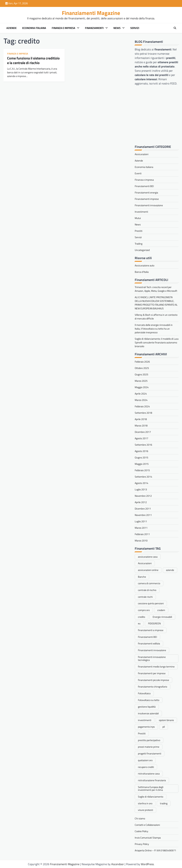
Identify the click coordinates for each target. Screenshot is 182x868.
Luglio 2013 (141, 489)
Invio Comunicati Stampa (148, 838)
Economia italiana (34, 28)
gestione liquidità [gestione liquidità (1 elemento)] (147, 707)
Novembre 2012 (143, 496)
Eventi (138, 173)
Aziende (11, 28)
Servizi (135, 28)
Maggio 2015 (142, 464)
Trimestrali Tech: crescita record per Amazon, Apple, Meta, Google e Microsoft (156, 289)
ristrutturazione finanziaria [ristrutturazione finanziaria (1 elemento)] (152, 780)
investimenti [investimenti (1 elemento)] (145, 720)
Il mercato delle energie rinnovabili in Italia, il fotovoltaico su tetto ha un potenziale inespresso (154, 329)
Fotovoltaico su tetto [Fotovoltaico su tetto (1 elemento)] (149, 700)
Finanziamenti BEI (144, 186)
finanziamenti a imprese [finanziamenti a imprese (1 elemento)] (151, 630)
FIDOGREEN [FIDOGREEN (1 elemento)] (154, 623)
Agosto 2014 (141, 483)
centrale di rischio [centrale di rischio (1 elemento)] (147, 590)
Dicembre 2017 (143, 432)
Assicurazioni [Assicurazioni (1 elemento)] (145, 563)
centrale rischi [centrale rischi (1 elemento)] (145, 597)
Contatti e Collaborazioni (147, 825)
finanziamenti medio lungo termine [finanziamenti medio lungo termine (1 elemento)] (156, 666)
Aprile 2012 (141, 502)
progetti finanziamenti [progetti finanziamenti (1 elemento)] (150, 753)
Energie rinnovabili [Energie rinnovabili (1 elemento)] (162, 617)
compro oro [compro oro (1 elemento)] (144, 610)
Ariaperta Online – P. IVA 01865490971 (155, 850)
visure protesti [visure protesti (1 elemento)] (145, 810)
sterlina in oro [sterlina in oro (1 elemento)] (145, 803)
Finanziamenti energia (146, 192)
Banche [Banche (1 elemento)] (142, 577)
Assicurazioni (142, 154)
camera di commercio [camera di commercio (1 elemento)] (149, 583)
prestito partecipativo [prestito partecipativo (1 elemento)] (149, 740)
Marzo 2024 (141, 400)
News (117, 28)
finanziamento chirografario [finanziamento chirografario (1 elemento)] (152, 687)
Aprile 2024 (141, 394)
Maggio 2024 (142, 387)
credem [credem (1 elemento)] (161, 610)
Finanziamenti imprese (147, 199)
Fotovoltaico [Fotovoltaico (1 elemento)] (144, 693)
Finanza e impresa (63, 28)
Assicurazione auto (144, 265)
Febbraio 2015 (142, 470)
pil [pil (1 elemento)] (164, 727)
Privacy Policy (142, 844)
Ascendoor (118, 864)
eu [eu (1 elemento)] (139, 623)
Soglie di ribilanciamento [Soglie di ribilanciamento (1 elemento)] (151, 797)
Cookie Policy (141, 831)
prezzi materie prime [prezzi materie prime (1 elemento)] (149, 747)
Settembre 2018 (143, 413)
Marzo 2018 (141, 425)
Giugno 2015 (141, 457)
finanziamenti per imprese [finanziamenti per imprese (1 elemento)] (152, 673)
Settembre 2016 (143, 445)
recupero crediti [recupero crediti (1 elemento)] (146, 767)
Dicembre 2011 (143, 509)
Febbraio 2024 (142, 406)
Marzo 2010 (141, 540)
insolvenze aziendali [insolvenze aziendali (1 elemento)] (148, 713)
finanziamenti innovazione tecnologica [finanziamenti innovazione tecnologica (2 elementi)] (152, 658)
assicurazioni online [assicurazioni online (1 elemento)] (148, 570)
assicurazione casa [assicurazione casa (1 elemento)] (148, 557)
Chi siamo (140, 818)
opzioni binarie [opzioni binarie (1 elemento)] (166, 720)
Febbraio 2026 (142, 362)
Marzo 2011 (141, 528)
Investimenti (141, 212)
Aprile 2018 (141, 419)
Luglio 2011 (141, 521)
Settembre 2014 (143, 477)
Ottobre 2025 (142, 368)
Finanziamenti (94, 28)
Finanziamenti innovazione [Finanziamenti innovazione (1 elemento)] (152, 650)
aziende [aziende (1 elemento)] (170, 570)
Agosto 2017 (141, 438)
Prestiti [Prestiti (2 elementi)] (142, 733)
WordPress (147, 864)
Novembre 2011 (143, 515)
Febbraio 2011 (142, 534)
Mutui (138, 218)
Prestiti (139, 231)
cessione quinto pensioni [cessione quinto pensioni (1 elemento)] (151, 603)
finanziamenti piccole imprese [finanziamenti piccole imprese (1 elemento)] (153, 680)
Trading (139, 244)
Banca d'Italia (142, 272)
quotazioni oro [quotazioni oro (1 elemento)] (145, 760)
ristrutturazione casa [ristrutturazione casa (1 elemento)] (149, 773)
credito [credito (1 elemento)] (141, 617)
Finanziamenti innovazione (149, 205)
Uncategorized (142, 250)
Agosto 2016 (141, 451)
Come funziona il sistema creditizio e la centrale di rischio (33, 60)
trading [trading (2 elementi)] (164, 803)
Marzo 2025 (141, 381)
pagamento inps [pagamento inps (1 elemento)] (146, 727)
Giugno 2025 (141, 374)
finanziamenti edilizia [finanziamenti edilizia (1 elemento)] (149, 643)
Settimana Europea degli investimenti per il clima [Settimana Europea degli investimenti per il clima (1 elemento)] (151, 788)
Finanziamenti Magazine (91, 13)
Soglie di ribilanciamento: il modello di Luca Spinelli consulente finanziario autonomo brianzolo (157, 342)
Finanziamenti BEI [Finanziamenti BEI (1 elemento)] (147, 637)
